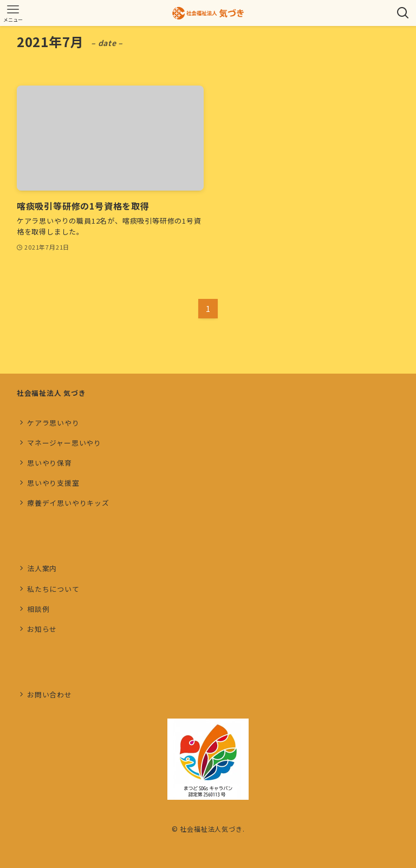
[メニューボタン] (13, 13)
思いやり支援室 (53, 483)
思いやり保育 (50, 463)
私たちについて (53, 589)
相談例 (38, 609)
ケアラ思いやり (53, 423)
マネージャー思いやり (64, 443)
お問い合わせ (50, 694)
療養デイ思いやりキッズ (68, 503)
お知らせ (42, 629)
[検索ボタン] (403, 13)
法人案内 (42, 568)
